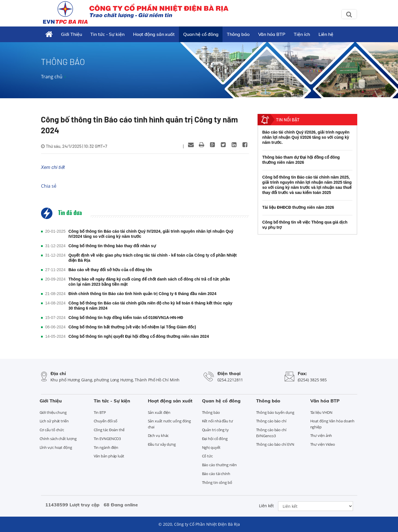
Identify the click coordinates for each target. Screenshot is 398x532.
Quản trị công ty (215, 430)
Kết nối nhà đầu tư (218, 421)
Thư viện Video (323, 444)
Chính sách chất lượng (58, 439)
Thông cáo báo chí (271, 421)
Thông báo (238, 34)
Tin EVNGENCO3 (107, 439)
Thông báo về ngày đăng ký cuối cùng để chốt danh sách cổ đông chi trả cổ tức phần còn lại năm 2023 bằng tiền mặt (149, 282)
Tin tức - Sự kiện (107, 34)
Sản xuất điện (159, 412)
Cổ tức (207, 456)
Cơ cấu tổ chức (52, 430)
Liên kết (266, 506)
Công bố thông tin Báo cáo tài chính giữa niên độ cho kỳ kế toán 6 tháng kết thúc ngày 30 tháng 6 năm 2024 (150, 306)
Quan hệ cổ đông (201, 34)
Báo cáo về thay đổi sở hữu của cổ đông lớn (110, 270)
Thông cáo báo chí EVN (275, 444)
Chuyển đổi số (106, 421)
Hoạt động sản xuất (154, 34)
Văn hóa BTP (272, 34)
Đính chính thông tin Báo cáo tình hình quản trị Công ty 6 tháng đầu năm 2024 (142, 294)
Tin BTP (100, 412)
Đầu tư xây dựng (162, 444)
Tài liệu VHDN (322, 412)
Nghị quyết (211, 447)
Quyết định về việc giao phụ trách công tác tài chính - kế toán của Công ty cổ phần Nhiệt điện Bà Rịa (153, 258)
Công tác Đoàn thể (109, 430)
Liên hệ (326, 34)
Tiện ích (302, 34)
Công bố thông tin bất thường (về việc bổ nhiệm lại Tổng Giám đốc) (132, 327)
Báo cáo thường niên (219, 465)
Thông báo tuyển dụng (275, 412)
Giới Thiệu (71, 34)
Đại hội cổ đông (215, 439)
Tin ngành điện (106, 447)
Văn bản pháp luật (109, 456)
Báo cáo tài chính (216, 474)
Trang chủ (52, 77)
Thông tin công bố (217, 482)
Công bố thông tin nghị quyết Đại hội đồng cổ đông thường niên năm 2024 (139, 336)
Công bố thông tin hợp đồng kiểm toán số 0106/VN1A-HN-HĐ (126, 318)
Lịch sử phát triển (54, 421)
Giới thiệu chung (53, 412)
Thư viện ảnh (321, 435)
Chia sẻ (49, 186)
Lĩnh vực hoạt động (56, 447)
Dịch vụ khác (158, 435)
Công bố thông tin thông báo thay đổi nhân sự (112, 246)
